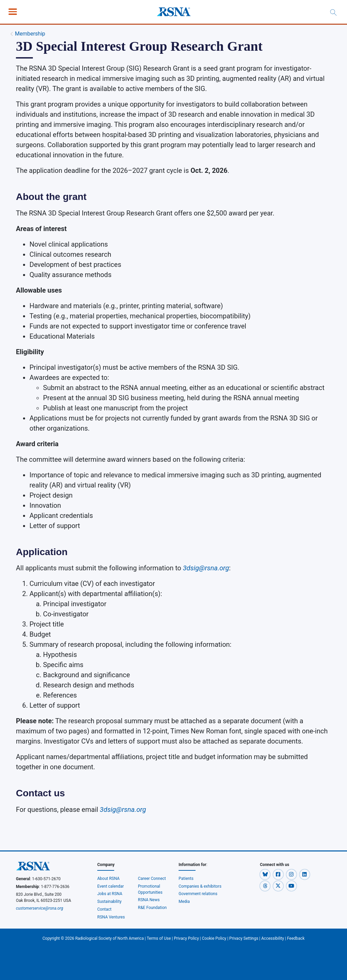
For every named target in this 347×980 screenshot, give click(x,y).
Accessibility (273, 938)
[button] (266, 874)
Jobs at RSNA (110, 894)
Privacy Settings (244, 938)
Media (184, 902)
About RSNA (108, 879)
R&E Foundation (152, 908)
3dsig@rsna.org (123, 810)
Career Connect (152, 879)
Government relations (198, 894)
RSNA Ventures (111, 917)
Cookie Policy (214, 938)
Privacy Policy (186, 938)
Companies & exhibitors (200, 886)
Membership (30, 34)
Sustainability (109, 902)
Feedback (296, 938)
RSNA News (149, 900)
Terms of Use (159, 938)
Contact (104, 909)
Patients (186, 879)
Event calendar (111, 886)
